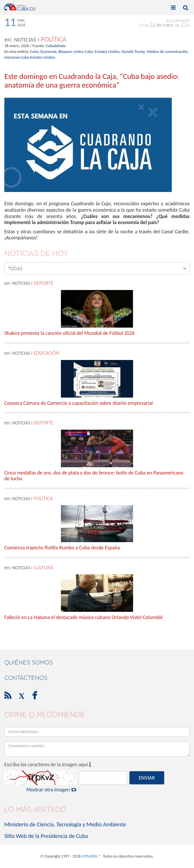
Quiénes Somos (29, 662)
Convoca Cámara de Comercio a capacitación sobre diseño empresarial (79, 403)
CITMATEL (90, 856)
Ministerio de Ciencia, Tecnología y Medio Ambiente (65, 824)
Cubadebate (56, 46)
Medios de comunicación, (168, 52)
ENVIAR (147, 778)
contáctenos (26, 678)
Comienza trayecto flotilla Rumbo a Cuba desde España (62, 548)
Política (54, 39)
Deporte (43, 283)
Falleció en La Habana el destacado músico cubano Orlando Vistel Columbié (84, 618)
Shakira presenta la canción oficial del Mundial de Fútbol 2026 (69, 333)
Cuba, (35, 52)
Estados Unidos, (108, 52)
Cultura (43, 568)
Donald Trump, (134, 52)
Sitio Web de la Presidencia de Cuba (46, 836)
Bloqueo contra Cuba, (76, 52)
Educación (46, 353)
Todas (97, 268)
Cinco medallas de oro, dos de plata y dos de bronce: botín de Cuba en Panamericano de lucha (94, 476)
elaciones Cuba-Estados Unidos (30, 57)
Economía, (49, 52)
